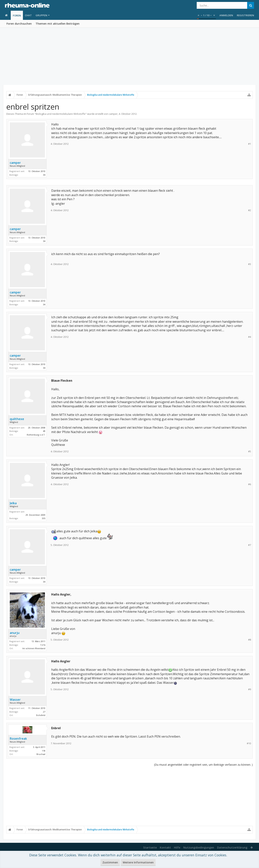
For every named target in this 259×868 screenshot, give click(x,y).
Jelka (13, 503)
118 (44, 751)
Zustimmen (110, 862)
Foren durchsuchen (19, 24)
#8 (250, 640)
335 (44, 518)
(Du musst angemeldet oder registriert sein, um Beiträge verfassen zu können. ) (203, 765)
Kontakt (165, 847)
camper (113, 114)
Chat (28, 15)
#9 (250, 689)
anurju (15, 633)
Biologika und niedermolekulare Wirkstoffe (61, 114)
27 (44, 712)
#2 (250, 210)
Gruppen (41, 15)
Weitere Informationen (138, 862)
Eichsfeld (41, 715)
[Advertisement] (130, 56)
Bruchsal (41, 754)
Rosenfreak (18, 739)
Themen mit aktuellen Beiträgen (58, 24)
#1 (250, 144)
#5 (250, 451)
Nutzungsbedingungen (199, 847)
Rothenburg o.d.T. (36, 435)
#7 (250, 545)
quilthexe (17, 419)
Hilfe (177, 847)
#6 (250, 484)
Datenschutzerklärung (232, 847)
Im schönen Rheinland (34, 648)
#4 (250, 337)
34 (44, 175)
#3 (250, 264)
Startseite (150, 847)
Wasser (15, 700)
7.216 (43, 645)
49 (44, 431)
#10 (249, 743)
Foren (17, 15)
